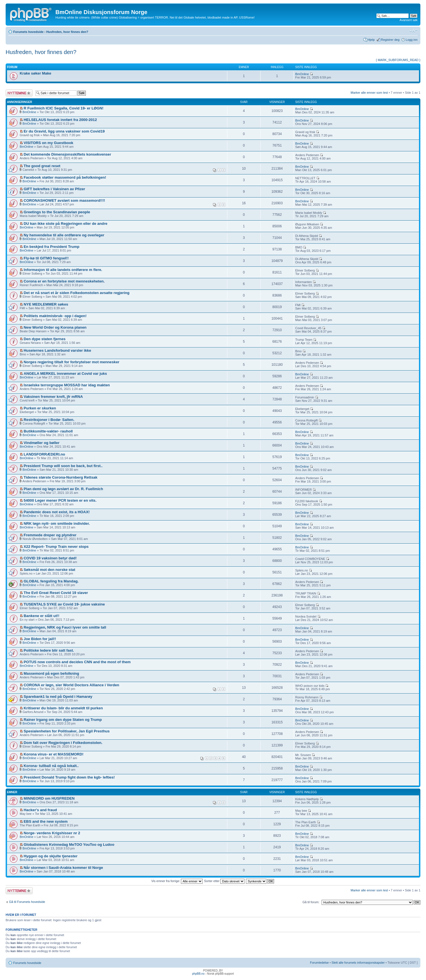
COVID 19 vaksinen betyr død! (50, 558)
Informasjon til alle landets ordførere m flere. (63, 270)
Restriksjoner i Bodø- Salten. (49, 420)
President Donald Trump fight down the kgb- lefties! (69, 777)
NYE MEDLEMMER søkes (46, 304)
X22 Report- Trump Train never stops (56, 547)
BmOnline (302, 74)
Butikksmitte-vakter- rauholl (48, 431)
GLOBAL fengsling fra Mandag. (51, 581)
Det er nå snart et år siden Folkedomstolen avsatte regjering (77, 293)
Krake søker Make (35, 73)
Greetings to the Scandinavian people (57, 212)
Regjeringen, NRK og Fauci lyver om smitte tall (65, 627)
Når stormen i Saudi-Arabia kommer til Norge (63, 868)
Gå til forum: (311, 902)
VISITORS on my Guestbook (48, 143)
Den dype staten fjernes (45, 339)
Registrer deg (390, 40)
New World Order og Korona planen (55, 327)
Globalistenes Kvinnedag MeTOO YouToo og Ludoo (69, 845)
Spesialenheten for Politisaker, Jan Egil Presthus (67, 731)
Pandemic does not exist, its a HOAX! (57, 512)
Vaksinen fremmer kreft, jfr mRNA (53, 397)
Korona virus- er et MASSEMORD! (54, 754)
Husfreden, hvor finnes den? (67, 32)
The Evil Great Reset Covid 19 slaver (56, 593)
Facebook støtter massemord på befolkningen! (65, 177)
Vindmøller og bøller (42, 443)
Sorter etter (224, 881)
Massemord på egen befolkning (51, 673)
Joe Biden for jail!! (40, 639)
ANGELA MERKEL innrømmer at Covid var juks (65, 374)
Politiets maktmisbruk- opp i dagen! (55, 316)
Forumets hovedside (28, 32)
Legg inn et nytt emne (19, 93)
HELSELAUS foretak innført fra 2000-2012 (60, 120)
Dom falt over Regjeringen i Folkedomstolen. (63, 743)
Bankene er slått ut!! (42, 616)
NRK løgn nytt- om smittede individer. (57, 523)
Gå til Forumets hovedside (27, 902)
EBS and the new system (46, 821)
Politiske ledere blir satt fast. (49, 650)
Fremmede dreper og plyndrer (50, 535)
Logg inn (412, 40)
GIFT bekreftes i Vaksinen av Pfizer (54, 189)
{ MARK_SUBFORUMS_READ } (398, 60)
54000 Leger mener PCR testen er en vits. (60, 500)
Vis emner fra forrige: (177, 881)
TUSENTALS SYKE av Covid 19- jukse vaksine (64, 604)
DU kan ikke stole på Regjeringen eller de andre (66, 224)
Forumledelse (319, 963)
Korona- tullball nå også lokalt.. (51, 766)
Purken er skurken (40, 408)
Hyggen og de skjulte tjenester (51, 856)
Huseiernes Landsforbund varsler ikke (57, 350)
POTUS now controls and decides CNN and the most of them (77, 662)
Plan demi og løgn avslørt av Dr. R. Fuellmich (63, 489)
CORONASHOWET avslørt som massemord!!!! (64, 200)
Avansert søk (409, 20)
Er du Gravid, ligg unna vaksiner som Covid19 (64, 131)
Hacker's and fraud (40, 810)
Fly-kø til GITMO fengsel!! (46, 258)
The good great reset (42, 166)
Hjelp (371, 40)
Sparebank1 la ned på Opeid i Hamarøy (58, 697)
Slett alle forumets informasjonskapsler (358, 963)
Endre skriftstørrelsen (413, 31)
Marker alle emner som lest (369, 93)
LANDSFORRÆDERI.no (44, 454)
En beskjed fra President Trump (51, 247)
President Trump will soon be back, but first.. (63, 466)
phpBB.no (198, 974)
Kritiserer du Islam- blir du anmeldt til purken (63, 708)
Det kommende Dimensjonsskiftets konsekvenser (67, 154)
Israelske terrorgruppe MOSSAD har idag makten (67, 385)
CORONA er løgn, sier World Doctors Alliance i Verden (71, 685)
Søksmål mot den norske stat (49, 570)
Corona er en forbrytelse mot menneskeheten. (64, 281)
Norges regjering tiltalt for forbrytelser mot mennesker (71, 362)
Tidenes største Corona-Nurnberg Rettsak (60, 477)
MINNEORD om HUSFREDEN (49, 798)
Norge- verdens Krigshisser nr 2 (52, 833)
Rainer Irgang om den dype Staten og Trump (63, 720)
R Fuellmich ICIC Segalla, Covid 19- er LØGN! (64, 108)
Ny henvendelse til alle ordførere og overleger (64, 235)
